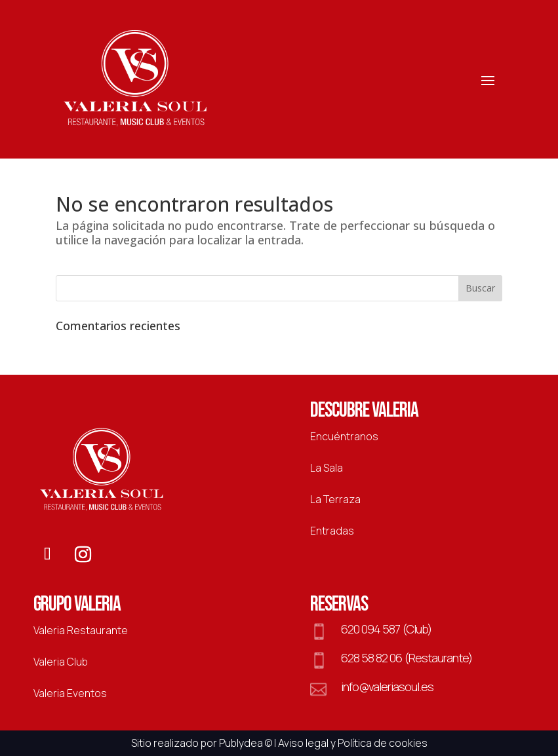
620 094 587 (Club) (386, 629)
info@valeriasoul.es (387, 687)
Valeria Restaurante (81, 630)
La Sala (327, 468)
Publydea (241, 743)
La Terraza (335, 499)
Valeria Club (61, 662)
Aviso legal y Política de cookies (353, 743)
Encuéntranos (344, 436)
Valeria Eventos (70, 693)
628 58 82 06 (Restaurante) (407, 658)
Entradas (332, 531)
